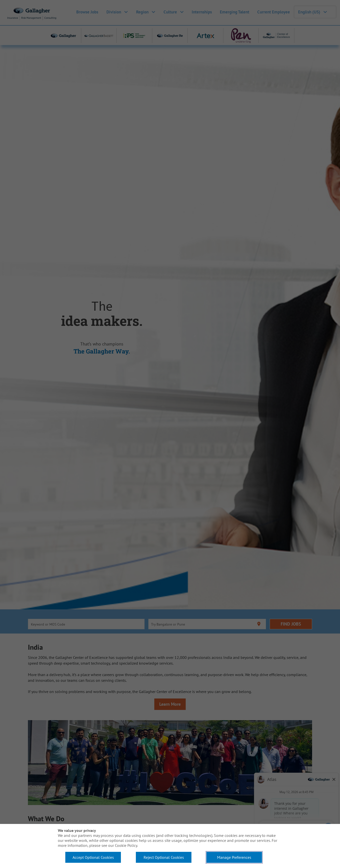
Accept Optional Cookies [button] (93, 857)
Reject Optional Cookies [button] (164, 857)
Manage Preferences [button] (234, 857)
